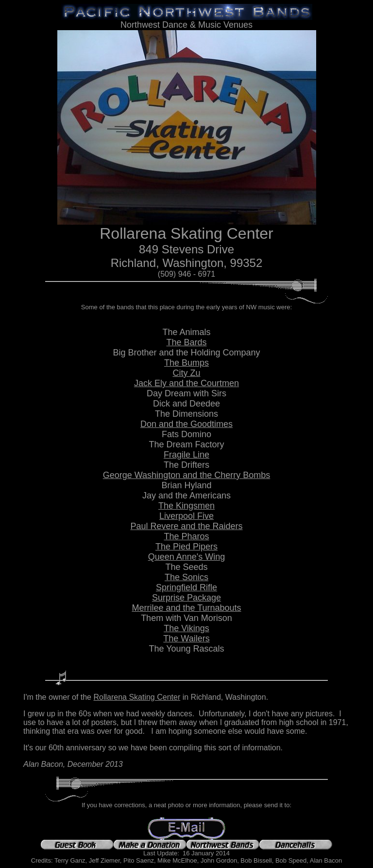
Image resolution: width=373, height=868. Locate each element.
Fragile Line (186, 455)
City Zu (186, 373)
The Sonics (186, 577)
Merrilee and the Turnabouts (186, 608)
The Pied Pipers (186, 547)
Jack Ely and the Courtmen (186, 383)
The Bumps (186, 363)
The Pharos (186, 536)
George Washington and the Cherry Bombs (187, 475)
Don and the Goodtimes (186, 424)
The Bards (186, 342)
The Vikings (186, 628)
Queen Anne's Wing (187, 557)
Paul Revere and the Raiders (186, 526)
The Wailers (186, 638)
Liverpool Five (186, 516)
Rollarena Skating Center (137, 697)
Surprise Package (186, 598)
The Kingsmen (186, 506)
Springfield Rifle (186, 587)
